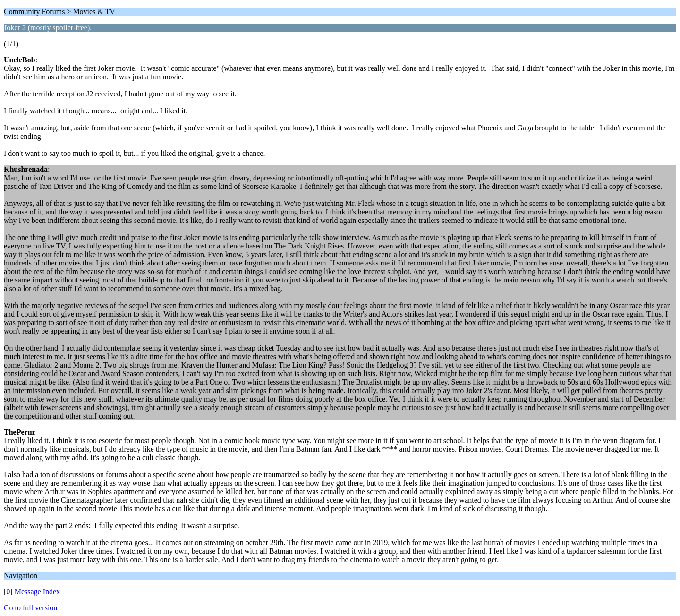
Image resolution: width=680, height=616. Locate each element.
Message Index (37, 592)
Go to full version (30, 608)
